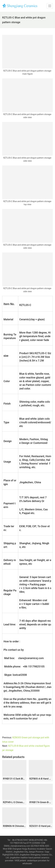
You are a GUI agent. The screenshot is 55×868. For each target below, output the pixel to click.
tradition (24, 858)
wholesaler (27, 863)
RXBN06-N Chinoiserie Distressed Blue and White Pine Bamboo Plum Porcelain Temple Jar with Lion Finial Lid (14, 826)
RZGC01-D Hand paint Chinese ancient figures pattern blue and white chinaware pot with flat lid (41, 826)
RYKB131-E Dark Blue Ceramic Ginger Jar (14, 779)
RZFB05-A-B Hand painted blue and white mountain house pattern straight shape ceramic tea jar (41, 779)
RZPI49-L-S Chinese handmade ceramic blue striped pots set (14, 802)
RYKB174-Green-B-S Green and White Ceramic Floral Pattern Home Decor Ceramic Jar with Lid (41, 802)
